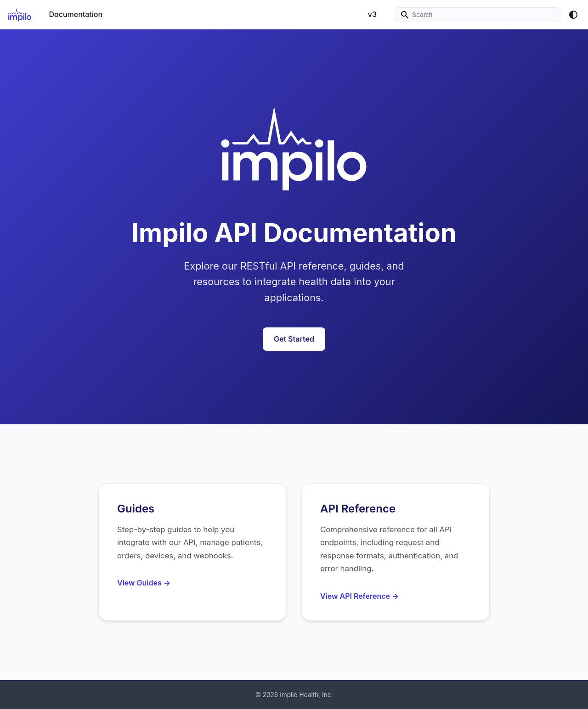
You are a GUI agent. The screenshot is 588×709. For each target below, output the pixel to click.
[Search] (478, 15)
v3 (372, 14)
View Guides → (144, 583)
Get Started (294, 339)
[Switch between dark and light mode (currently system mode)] (573, 15)
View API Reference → (359, 596)
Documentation (76, 14)
